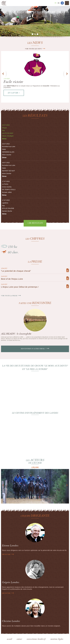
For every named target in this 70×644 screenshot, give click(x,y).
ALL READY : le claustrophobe (16, 334)
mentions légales (57, 639)
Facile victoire (13, 82)
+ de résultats (35, 223)
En (59, 3)
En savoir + (14, 93)
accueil (10, 639)
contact (20, 639)
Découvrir (8, 555)
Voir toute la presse (11, 296)
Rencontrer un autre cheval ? (35, 349)
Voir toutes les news (35, 49)
